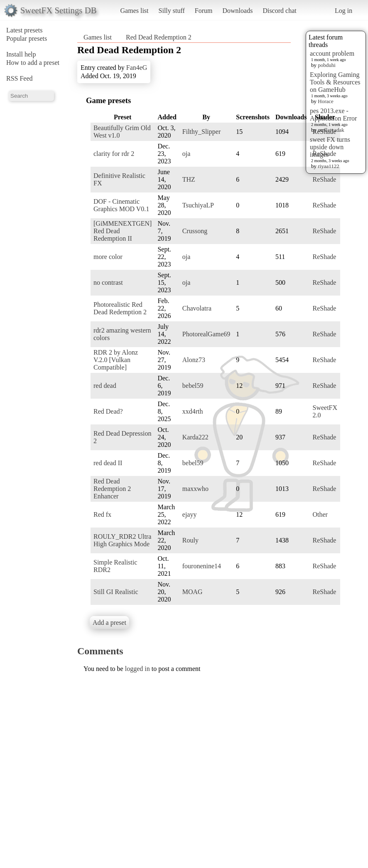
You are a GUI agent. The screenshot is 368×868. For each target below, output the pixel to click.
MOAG (193, 592)
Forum (204, 11)
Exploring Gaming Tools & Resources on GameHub (335, 82)
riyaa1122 (329, 166)
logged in (137, 669)
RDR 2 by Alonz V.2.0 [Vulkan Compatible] (116, 360)
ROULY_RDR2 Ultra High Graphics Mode (122, 540)
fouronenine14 (202, 566)
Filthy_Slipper (201, 132)
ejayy (190, 514)
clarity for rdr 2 (114, 154)
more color (108, 257)
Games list (135, 11)
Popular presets (27, 38)
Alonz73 (194, 360)
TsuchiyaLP (198, 205)
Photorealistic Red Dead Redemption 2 (120, 308)
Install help (21, 54)
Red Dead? (108, 411)
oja (186, 154)
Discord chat (279, 11)
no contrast (108, 282)
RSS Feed (20, 78)
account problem (332, 53)
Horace (326, 101)
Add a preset (109, 623)
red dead (105, 386)
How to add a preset (33, 63)
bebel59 (193, 386)
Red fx (102, 514)
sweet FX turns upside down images (330, 147)
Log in (343, 11)
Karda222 (195, 437)
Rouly (190, 540)
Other (320, 514)
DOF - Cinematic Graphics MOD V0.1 (121, 205)
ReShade (324, 132)
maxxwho (195, 489)
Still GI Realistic (116, 592)
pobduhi (327, 65)
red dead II (108, 463)
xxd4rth (193, 411)
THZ (189, 179)
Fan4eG (137, 68)
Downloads (237, 11)
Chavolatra (197, 308)
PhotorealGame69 (206, 334)
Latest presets (25, 30)
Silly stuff (172, 11)
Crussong (195, 231)
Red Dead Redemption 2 (159, 37)
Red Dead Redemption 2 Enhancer (112, 489)
